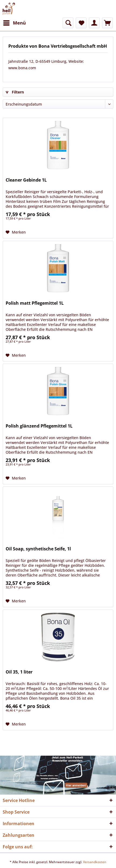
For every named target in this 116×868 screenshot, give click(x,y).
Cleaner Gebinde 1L (26, 180)
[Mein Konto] (94, 23)
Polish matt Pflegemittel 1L (35, 303)
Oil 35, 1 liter (19, 672)
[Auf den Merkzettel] (16, 232)
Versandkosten (95, 862)
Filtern (15, 92)
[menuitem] (14, 23)
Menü (15, 22)
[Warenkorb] (107, 23)
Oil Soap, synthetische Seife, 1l (38, 549)
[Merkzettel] (81, 23)
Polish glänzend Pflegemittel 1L (39, 426)
